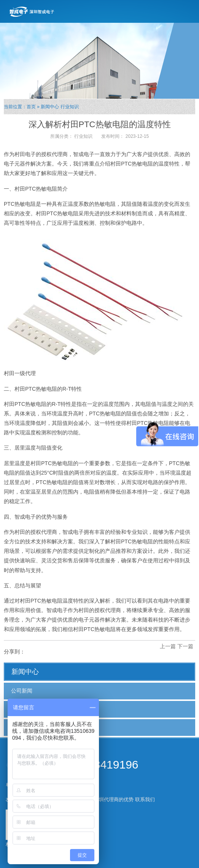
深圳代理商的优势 (114, 799)
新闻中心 (50, 107)
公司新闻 (22, 691)
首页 (31, 107)
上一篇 (168, 646)
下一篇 (185, 646)
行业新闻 (22, 709)
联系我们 (145, 799)
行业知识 (70, 107)
